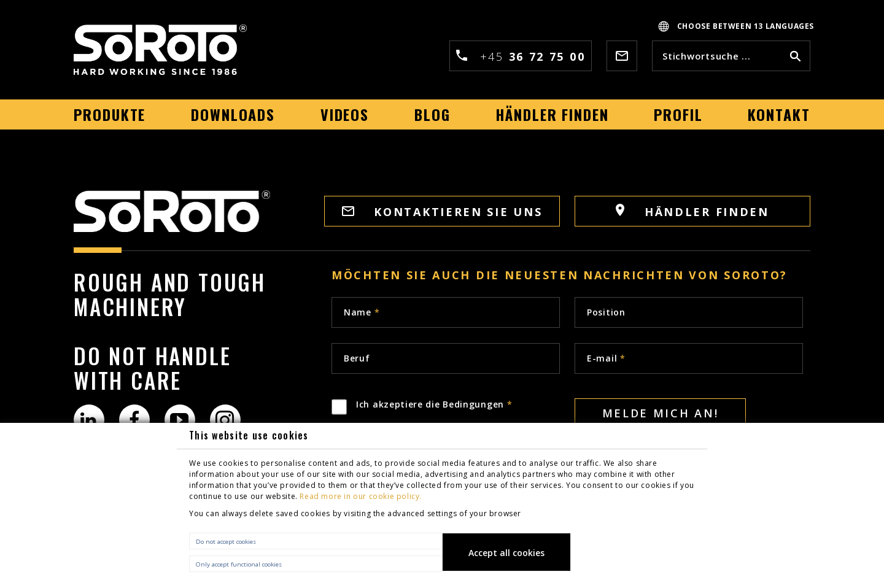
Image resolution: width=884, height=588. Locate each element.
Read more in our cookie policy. (361, 496)
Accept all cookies (506, 553)
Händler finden (692, 211)
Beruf (357, 358)
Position (606, 312)
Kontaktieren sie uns (442, 212)
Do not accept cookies (226, 542)
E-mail (606, 358)
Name (362, 312)
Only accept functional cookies (239, 564)
